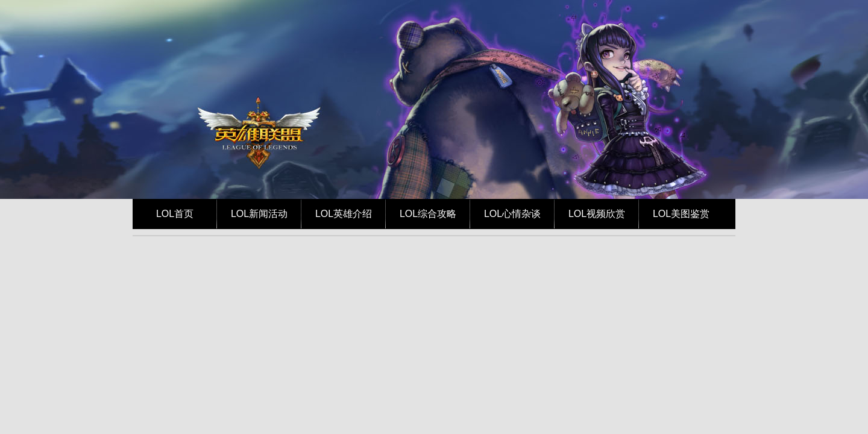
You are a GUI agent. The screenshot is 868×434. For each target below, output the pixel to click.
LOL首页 (175, 214)
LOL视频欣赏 (597, 214)
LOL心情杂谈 (512, 214)
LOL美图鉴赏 (681, 214)
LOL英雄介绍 (344, 214)
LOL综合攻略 (428, 214)
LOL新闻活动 (259, 214)
